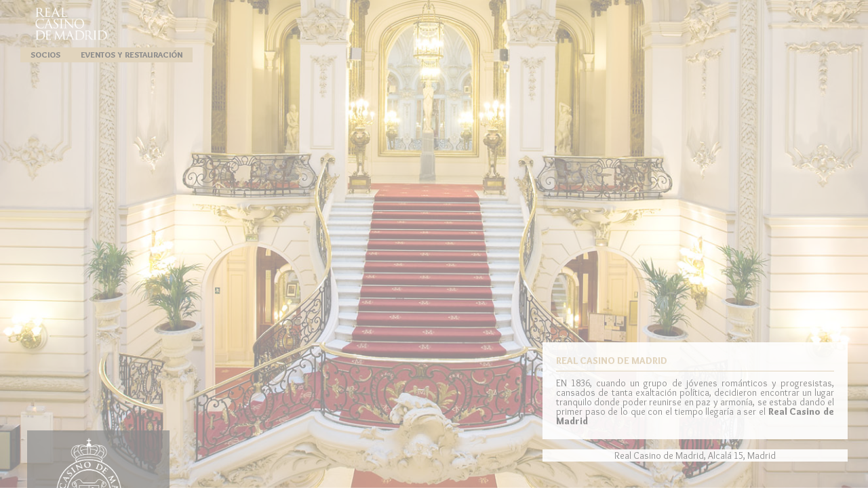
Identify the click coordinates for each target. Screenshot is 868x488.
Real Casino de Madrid (71, 24)
